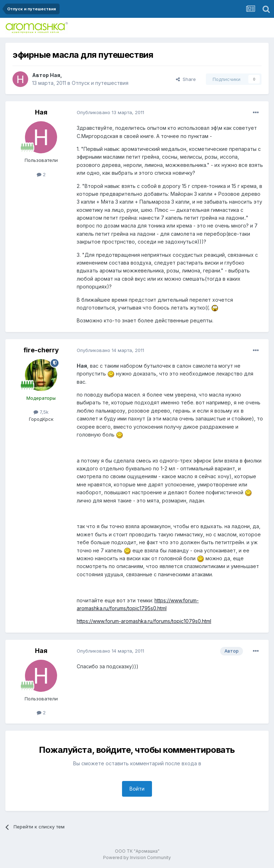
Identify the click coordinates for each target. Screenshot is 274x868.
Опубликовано (110, 112)
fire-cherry (41, 350)
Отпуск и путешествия (100, 83)
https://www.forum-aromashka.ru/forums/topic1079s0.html (144, 621)
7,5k (41, 412)
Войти (137, 789)
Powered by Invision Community (137, 857)
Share (186, 79)
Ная (55, 75)
